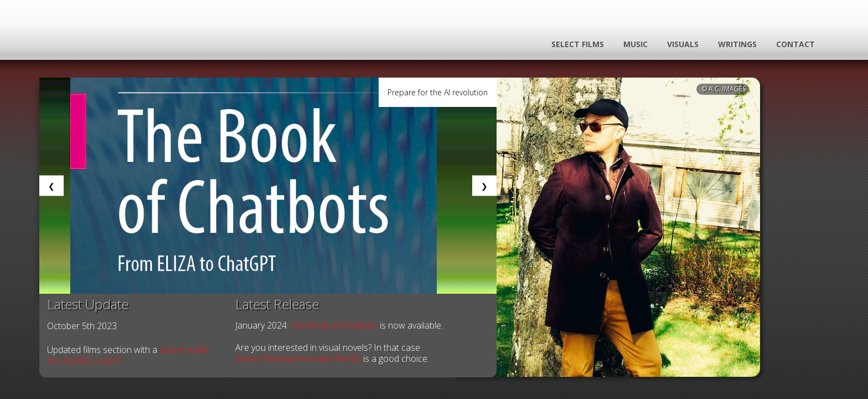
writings (737, 44)
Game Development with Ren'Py (298, 359)
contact (795, 44)
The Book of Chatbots (334, 325)
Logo (139, 43)
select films (578, 44)
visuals (683, 44)
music (635, 44)
